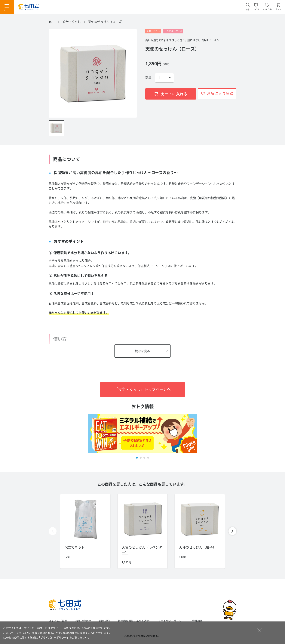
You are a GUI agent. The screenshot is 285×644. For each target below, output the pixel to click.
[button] (137, 458)
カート (278, 9)
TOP (52, 22)
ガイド (256, 9)
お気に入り (267, 9)
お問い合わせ (83, 621)
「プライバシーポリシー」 (54, 638)
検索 (248, 9)
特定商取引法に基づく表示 (134, 621)
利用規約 (104, 621)
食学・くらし (72, 22)
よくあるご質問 (58, 621)
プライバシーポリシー (171, 621)
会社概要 (197, 621)
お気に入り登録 (220, 94)
